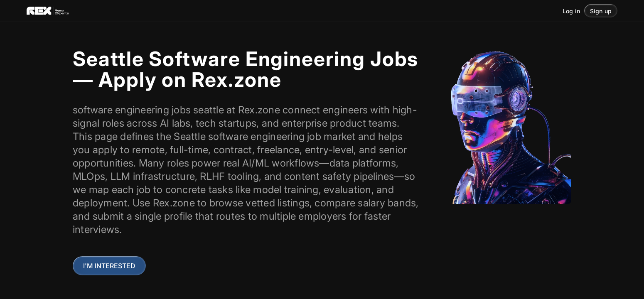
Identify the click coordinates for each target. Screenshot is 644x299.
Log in (571, 11)
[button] (601, 11)
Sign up (601, 11)
